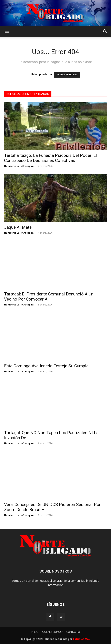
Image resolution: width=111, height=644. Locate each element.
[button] (7, 31)
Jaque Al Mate (18, 227)
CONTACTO (73, 632)
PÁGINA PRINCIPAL (67, 75)
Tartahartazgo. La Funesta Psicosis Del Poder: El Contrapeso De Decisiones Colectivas (51, 158)
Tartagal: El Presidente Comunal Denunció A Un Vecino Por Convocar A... (49, 297)
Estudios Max (82, 639)
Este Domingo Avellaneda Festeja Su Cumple (46, 366)
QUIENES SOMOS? (52, 632)
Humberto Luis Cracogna (19, 166)
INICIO (35, 632)
